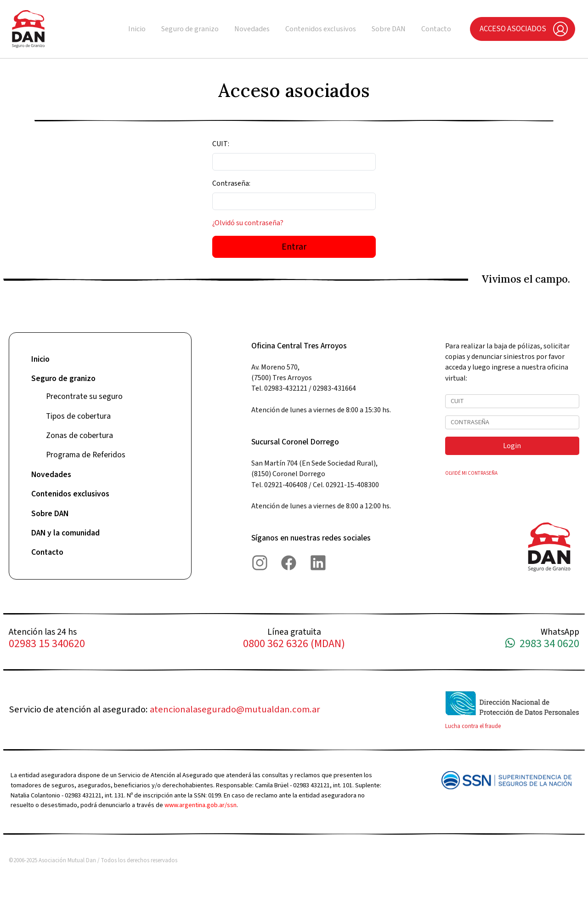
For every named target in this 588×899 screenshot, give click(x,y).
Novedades (252, 29)
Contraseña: (231, 183)
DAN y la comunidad (65, 533)
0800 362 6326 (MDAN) (294, 644)
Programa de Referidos (86, 455)
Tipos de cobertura (78, 416)
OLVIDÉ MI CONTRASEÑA (471, 473)
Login (512, 446)
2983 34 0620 (542, 644)
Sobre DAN (389, 29)
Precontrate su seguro (84, 396)
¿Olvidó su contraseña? (248, 223)
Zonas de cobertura (79, 435)
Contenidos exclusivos (321, 29)
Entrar (294, 247)
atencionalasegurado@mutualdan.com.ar (235, 709)
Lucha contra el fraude (473, 726)
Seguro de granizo (190, 29)
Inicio (137, 29)
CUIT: (221, 144)
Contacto (436, 29)
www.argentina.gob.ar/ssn (201, 805)
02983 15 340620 (47, 644)
